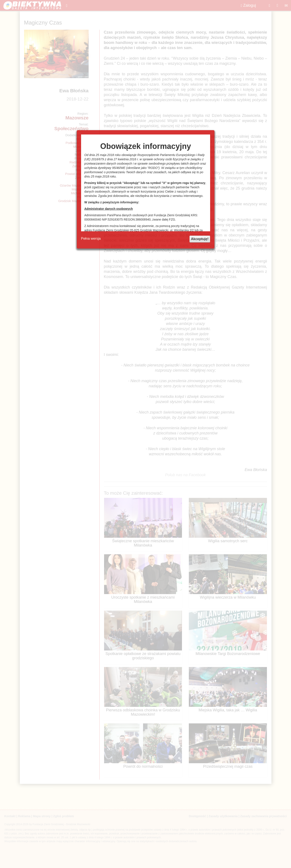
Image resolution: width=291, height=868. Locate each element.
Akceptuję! (200, 239)
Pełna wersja (91, 239)
